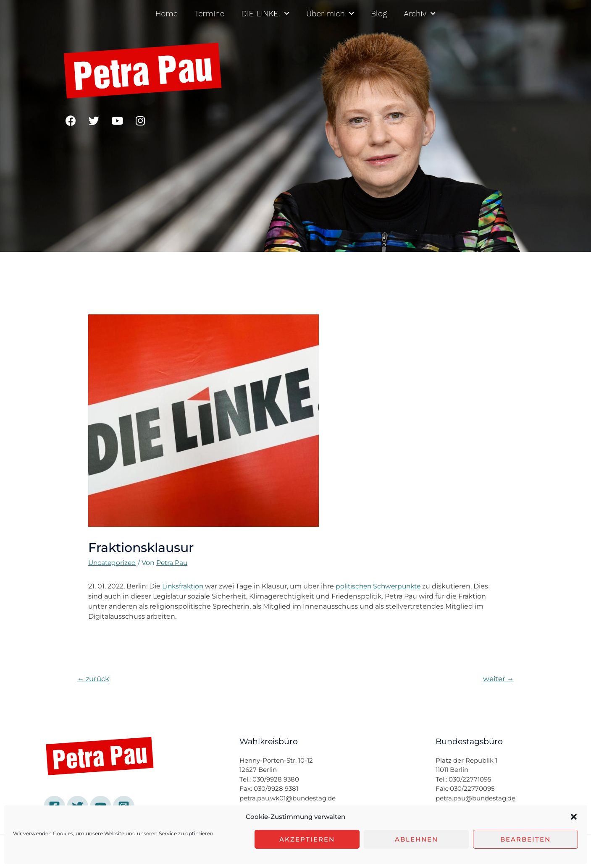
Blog (379, 14)
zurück (94, 679)
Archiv (420, 14)
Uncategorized (113, 563)
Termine (209, 14)
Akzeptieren (307, 839)
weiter (498, 679)
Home (167, 14)
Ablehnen (416, 839)
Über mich (330, 14)
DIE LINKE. (265, 14)
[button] (574, 817)
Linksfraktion (184, 586)
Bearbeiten (525, 839)
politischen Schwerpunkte (382, 586)
